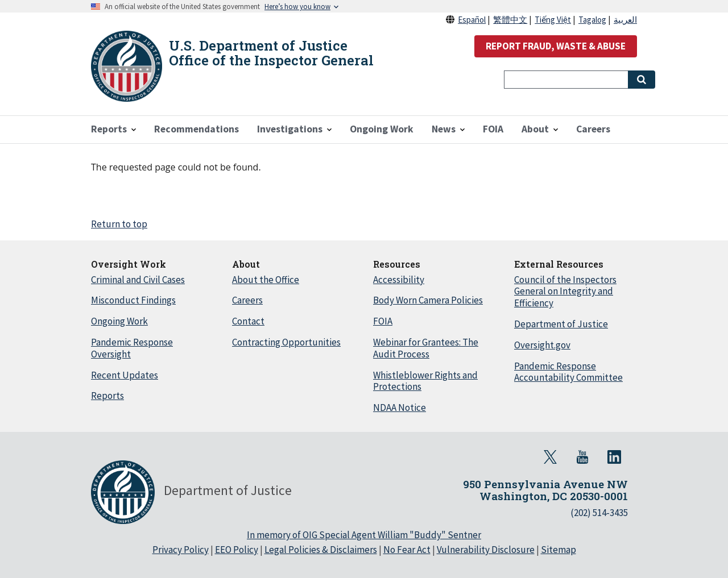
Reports (107, 396)
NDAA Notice (400, 407)
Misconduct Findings (133, 300)
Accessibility (399, 280)
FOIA (383, 321)
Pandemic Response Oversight (132, 348)
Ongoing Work (119, 321)
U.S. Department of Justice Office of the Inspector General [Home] (271, 53)
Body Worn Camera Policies (428, 300)
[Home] (127, 66)
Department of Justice (561, 324)
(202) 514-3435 (599, 513)
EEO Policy (237, 550)
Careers (247, 300)
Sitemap (559, 550)
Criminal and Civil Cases (138, 280)
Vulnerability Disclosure (486, 550)
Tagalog (592, 20)
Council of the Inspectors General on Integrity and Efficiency (565, 292)
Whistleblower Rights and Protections (425, 381)
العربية (625, 20)
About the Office (266, 280)
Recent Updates (125, 375)
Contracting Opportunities (286, 342)
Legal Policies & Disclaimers (321, 550)
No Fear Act (407, 550)
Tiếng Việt (553, 20)
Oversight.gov (542, 345)
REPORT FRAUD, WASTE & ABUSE (556, 46)
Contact (248, 321)
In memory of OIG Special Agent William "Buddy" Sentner (364, 535)
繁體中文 (510, 20)
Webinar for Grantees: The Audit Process (426, 348)
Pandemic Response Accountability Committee (568, 372)
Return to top (119, 224)
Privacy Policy (181, 550)
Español (472, 20)
